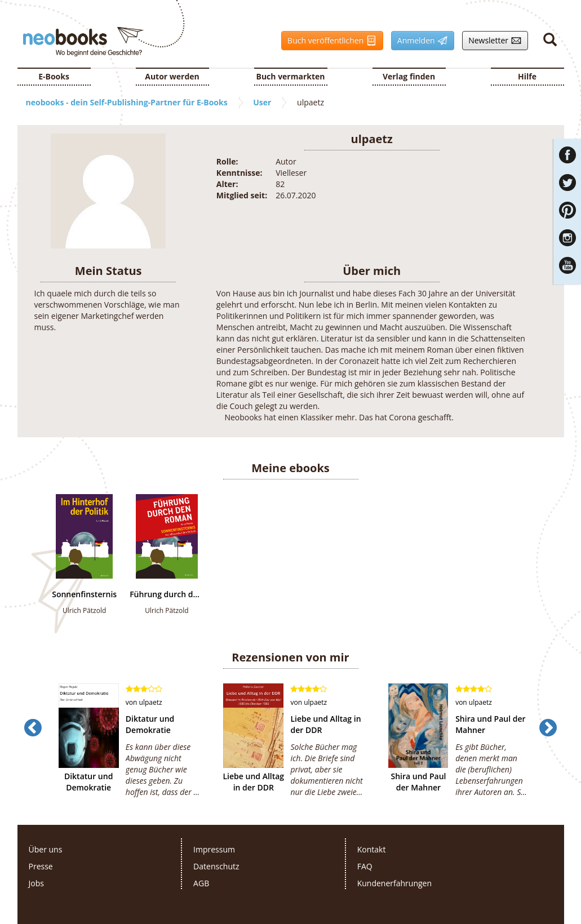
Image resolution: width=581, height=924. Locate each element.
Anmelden (420, 41)
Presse (41, 866)
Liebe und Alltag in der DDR (254, 782)
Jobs (36, 883)
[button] (33, 750)
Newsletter (492, 41)
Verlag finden (409, 76)
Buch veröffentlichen (329, 41)
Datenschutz (216, 866)
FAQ (365, 866)
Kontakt (372, 849)
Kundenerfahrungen (394, 883)
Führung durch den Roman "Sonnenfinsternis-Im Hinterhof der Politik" (167, 594)
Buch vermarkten (290, 76)
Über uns (46, 849)
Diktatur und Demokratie (88, 782)
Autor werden (172, 76)
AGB (201, 883)
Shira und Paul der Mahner (418, 782)
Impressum (214, 849)
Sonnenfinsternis (84, 594)
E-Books (54, 76)
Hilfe (527, 76)
